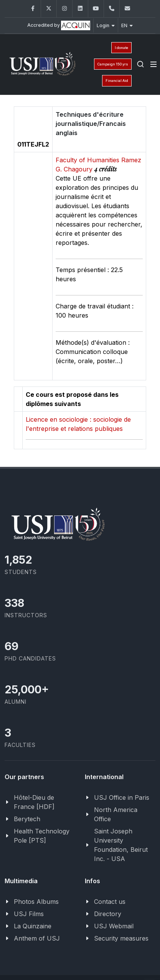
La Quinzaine (33, 926)
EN (127, 25)
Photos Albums (36, 902)
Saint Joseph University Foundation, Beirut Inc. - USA (121, 845)
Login (106, 25)
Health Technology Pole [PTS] (42, 836)
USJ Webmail (114, 926)
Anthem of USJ (37, 938)
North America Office (116, 814)
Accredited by (59, 25)
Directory (108, 914)
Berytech (27, 819)
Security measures (121, 938)
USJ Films (29, 914)
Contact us (110, 902)
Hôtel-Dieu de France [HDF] (34, 802)
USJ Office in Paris (122, 797)
